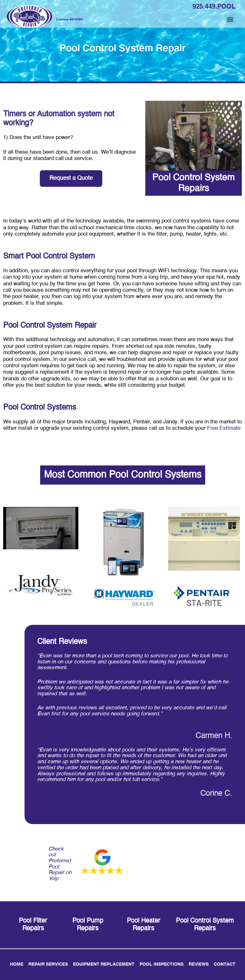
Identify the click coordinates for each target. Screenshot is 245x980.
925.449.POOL (214, 7)
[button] (230, 19)
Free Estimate (224, 428)
